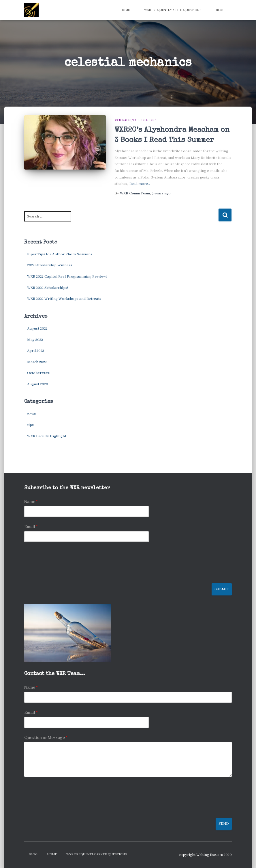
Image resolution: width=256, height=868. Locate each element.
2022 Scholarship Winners (50, 265)
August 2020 (38, 384)
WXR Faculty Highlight (135, 121)
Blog (220, 10)
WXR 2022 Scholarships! (48, 288)
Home (125, 10)
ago (161, 193)
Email (31, 527)
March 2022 (37, 362)
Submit (222, 589)
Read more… (140, 184)
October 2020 (39, 373)
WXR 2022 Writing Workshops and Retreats (64, 299)
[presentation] (68, 574)
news (31, 414)
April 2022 (36, 351)
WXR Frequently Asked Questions (173, 10)
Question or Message (46, 738)
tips (30, 425)
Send (224, 824)
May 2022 (35, 340)
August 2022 (37, 329)
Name (31, 502)
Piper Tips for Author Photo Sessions (60, 254)
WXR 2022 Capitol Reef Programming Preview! (67, 277)
